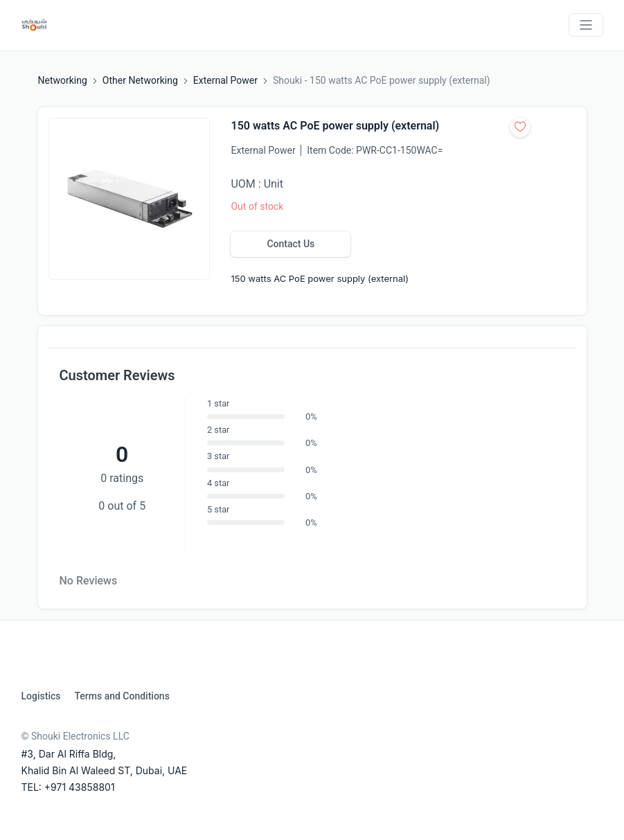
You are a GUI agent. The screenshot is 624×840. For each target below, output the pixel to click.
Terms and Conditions (122, 696)
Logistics (41, 696)
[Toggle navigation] (586, 25)
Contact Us (291, 244)
